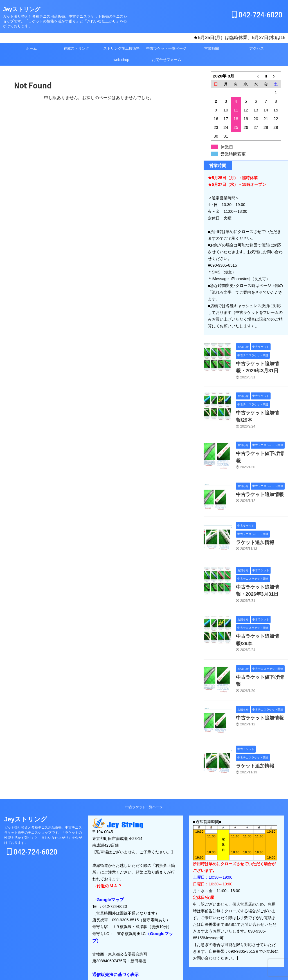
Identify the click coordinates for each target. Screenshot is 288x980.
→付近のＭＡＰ (106, 862)
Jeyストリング (22, 9)
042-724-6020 (257, 15)
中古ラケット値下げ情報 (258, 444)
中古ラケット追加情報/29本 (260, 411)
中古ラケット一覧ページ (166, 48)
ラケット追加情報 (252, 531)
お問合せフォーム (166, 60)
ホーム (31, 48)
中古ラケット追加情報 (256, 483)
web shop (121, 60)
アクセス (256, 48)
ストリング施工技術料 (121, 48)
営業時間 (211, 48)
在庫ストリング (76, 48)
